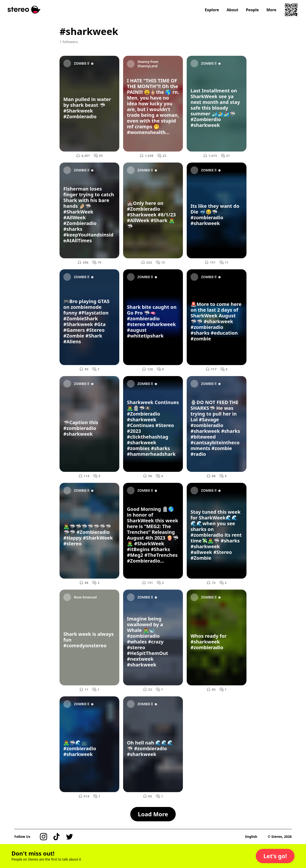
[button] (275, 856)
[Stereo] (24, 10)
